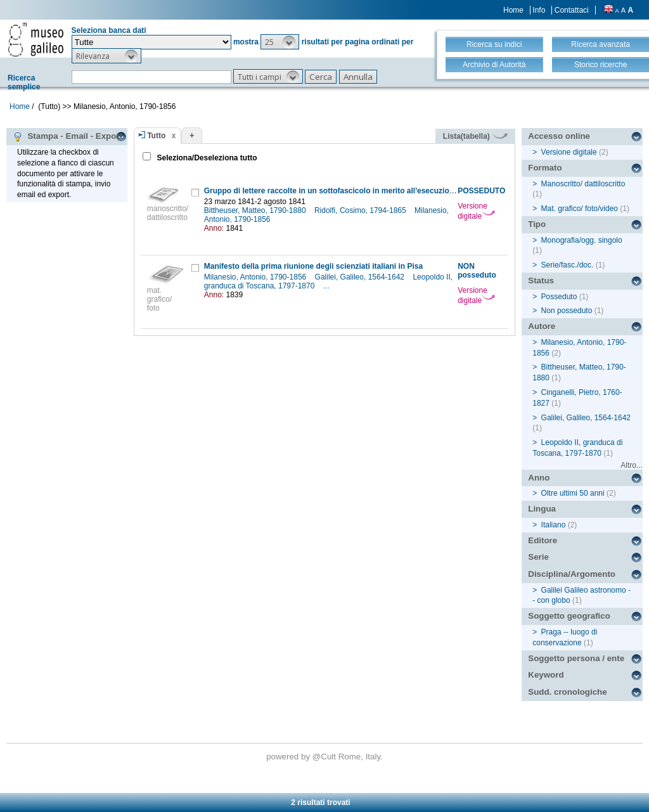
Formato (545, 168)
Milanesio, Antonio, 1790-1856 (256, 277)
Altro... (632, 465)
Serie (538, 557)
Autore (542, 326)
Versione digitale (476, 211)
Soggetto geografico (569, 616)
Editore (543, 540)
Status (541, 280)
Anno (539, 478)
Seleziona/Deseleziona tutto (206, 158)
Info (539, 10)
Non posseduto (567, 311)
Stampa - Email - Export (67, 136)
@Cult (325, 757)
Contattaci (572, 10)
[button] (280, 42)
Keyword (546, 675)
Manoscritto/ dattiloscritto (583, 184)
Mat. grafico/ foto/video (580, 209)
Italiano (554, 525)
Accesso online (559, 136)
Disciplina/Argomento (572, 574)
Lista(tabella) (475, 136)
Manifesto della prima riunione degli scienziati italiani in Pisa (313, 266)
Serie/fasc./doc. (568, 265)
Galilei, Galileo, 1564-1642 (361, 277)
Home (513, 10)
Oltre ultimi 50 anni (573, 493)
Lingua (542, 509)
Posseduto (559, 297)
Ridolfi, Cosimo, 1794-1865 (361, 210)
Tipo (537, 224)
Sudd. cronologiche (567, 692)
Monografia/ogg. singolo (582, 240)
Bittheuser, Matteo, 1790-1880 (256, 210)
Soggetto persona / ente (576, 658)
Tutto (156, 136)
